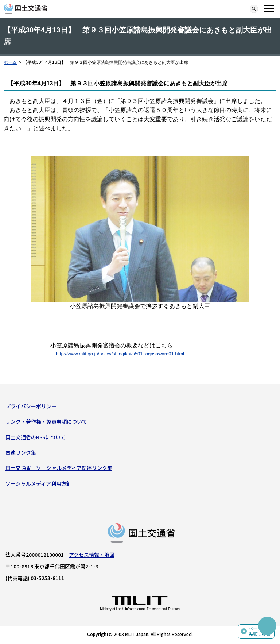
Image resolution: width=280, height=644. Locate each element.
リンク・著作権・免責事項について (46, 421)
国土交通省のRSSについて (36, 437)
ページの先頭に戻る (260, 631)
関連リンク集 (21, 452)
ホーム (10, 62)
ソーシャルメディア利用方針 (38, 483)
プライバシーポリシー (31, 406)
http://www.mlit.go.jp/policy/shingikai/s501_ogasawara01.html (120, 354)
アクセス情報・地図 (92, 555)
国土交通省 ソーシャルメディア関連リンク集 (59, 468)
